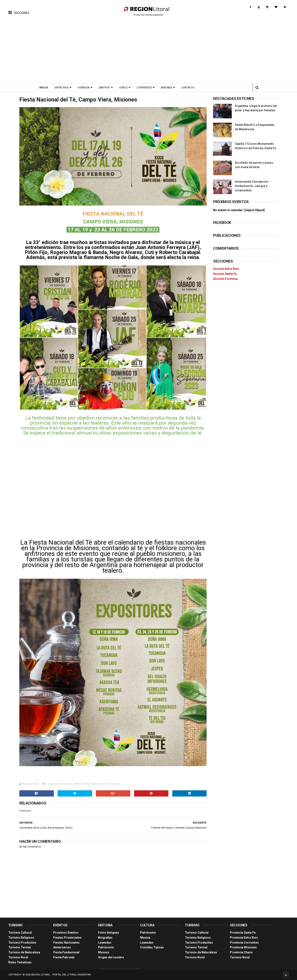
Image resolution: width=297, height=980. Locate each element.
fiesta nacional (100, 784)
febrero (77, 784)
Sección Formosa (225, 279)
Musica (145, 938)
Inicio (44, 88)
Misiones (166, 88)
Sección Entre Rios (226, 269)
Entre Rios (62, 88)
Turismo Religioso (21, 938)
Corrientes (144, 88)
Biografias (105, 938)
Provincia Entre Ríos (244, 938)
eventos (67, 784)
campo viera (54, 784)
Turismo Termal (20, 947)
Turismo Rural (18, 957)
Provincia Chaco (241, 952)
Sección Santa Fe (225, 274)
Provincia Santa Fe (243, 933)
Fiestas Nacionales (66, 943)
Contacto (188, 88)
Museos (104, 952)
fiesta (86, 784)
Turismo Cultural (20, 933)
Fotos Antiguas (109, 933)
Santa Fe (104, 88)
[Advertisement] (149, 52)
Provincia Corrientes (244, 943)
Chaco (123, 88)
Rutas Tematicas (20, 962)
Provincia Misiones (243, 947)
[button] (19, 9)
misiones (115, 784)
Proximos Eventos (66, 933)
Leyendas (105, 943)
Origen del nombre (111, 957)
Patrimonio (106, 947)
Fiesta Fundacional (66, 952)
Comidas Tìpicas (152, 947)
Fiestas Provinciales (67, 938)
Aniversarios (62, 947)
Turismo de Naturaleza (24, 952)
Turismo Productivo (22, 943)
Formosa (84, 88)
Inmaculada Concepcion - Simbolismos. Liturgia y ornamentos (252, 186)
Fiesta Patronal (64, 957)
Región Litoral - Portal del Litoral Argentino (61, 975)
